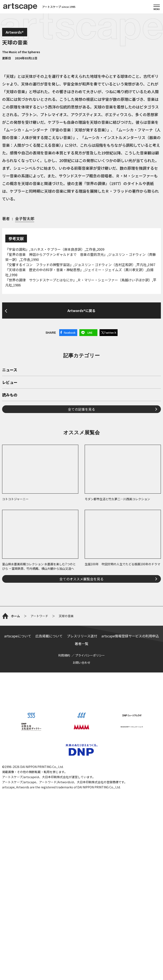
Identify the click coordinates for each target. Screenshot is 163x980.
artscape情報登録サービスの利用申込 (130, 636)
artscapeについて (18, 636)
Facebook (70, 333)
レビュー (10, 383)
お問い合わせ (81, 662)
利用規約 (64, 655)
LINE (90, 333)
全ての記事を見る (81, 409)
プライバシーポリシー (90, 655)
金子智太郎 (25, 218)
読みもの (10, 395)
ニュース (10, 370)
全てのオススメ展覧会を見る (81, 579)
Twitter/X (110, 333)
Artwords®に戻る (81, 311)
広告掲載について (49, 636)
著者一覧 (81, 644)
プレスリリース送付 (82, 636)
